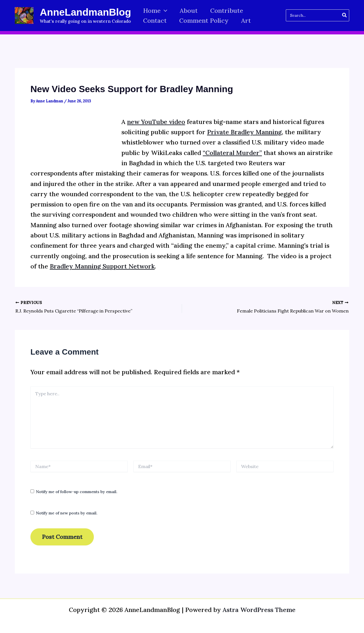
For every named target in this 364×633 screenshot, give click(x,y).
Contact (155, 20)
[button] (164, 11)
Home (155, 11)
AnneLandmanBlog (85, 12)
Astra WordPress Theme (259, 610)
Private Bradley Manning (244, 132)
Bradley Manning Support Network (102, 266)
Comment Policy (204, 20)
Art (246, 20)
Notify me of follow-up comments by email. (76, 492)
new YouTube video (156, 122)
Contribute (227, 11)
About (189, 11)
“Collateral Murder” (232, 153)
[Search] (345, 15)
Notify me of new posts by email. (67, 513)
